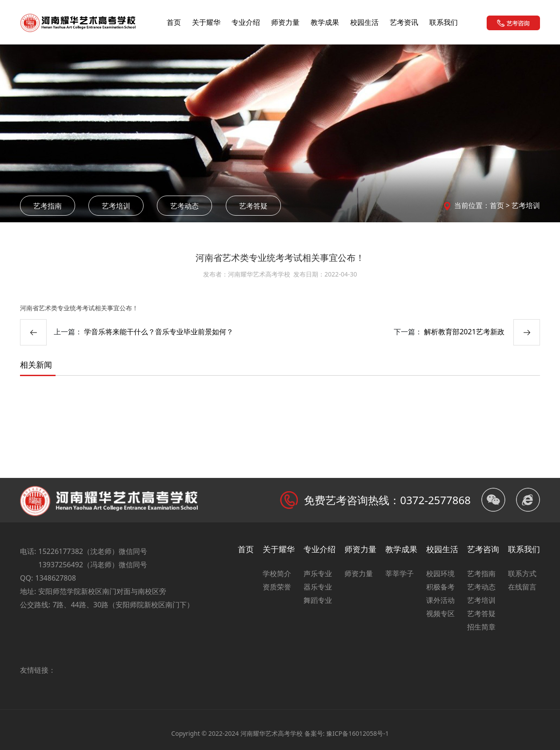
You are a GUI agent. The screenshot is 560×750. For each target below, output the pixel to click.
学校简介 (277, 574)
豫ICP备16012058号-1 (358, 733)
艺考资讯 (404, 22)
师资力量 (285, 22)
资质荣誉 (277, 587)
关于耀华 (206, 22)
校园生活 (364, 22)
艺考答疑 (253, 206)
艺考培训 (116, 206)
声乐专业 (318, 574)
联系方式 (522, 574)
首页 (174, 22)
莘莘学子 (400, 574)
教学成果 (325, 22)
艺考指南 (48, 206)
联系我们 (444, 22)
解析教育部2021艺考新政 (464, 332)
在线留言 (522, 587)
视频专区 (440, 614)
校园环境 (440, 574)
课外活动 (440, 600)
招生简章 (481, 627)
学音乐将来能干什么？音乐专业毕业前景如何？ (159, 332)
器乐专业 (318, 587)
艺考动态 (184, 206)
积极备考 (440, 587)
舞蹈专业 (318, 600)
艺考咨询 (483, 549)
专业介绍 (246, 22)
